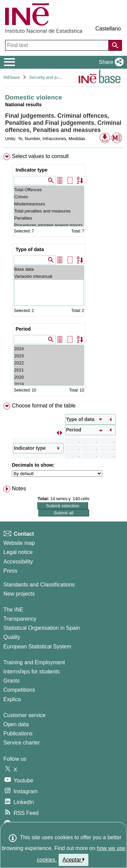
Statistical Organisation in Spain (42, 628)
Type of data (30, 249)
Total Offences (49, 190)
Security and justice (48, 77)
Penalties (49, 218)
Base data (49, 269)
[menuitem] (63, 276)
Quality (12, 637)
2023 (49, 356)
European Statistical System (37, 647)
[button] (110, 62)
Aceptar (74, 860)
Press (10, 571)
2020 (49, 377)
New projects (19, 594)
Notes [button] (19, 488)
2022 (49, 363)
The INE (13, 610)
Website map (19, 543)
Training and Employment (34, 662)
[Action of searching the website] (115, 45)
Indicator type (31, 170)
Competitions (19, 690)
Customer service (24, 715)
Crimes (49, 197)
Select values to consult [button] (40, 156)
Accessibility (18, 562)
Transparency (20, 619)
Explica (12, 699)
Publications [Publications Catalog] (18, 733)
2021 (49, 370)
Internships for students (31, 672)
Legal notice (18, 552)
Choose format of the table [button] (44, 406)
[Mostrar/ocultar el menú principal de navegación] (10, 62)
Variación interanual (49, 276)
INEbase (12, 77)
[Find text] (58, 45)
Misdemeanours (49, 204)
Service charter (22, 743)
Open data (16, 724)
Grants (12, 681)
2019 (49, 384)
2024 (49, 349)
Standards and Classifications (39, 585)
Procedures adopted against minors (49, 225)
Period (23, 329)
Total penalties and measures (49, 211)
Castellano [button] (108, 29)
